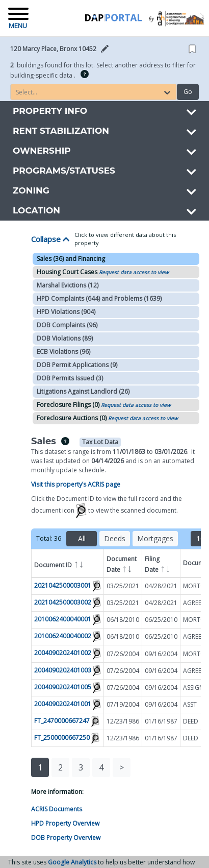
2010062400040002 (63, 636)
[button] (63, 49)
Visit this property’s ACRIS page (76, 484)
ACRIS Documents (57, 809)
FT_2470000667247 (62, 721)
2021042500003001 (63, 585)
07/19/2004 (123, 704)
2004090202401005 (63, 687)
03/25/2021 (123, 586)
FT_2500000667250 (62, 738)
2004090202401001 (63, 704)
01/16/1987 (161, 721)
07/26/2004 (123, 654)
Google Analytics (72, 862)
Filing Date (158, 565)
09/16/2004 (161, 654)
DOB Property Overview (66, 838)
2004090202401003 (63, 670)
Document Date (122, 565)
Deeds (115, 538)
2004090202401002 (63, 653)
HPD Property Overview (65, 823)
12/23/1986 (123, 721)
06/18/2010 (123, 620)
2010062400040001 (63, 620)
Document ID (59, 563)
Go (188, 92)
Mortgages (155, 538)
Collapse (50, 239)
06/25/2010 (161, 620)
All (82, 538)
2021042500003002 (63, 602)
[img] (85, 74)
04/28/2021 (161, 586)
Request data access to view (134, 272)
